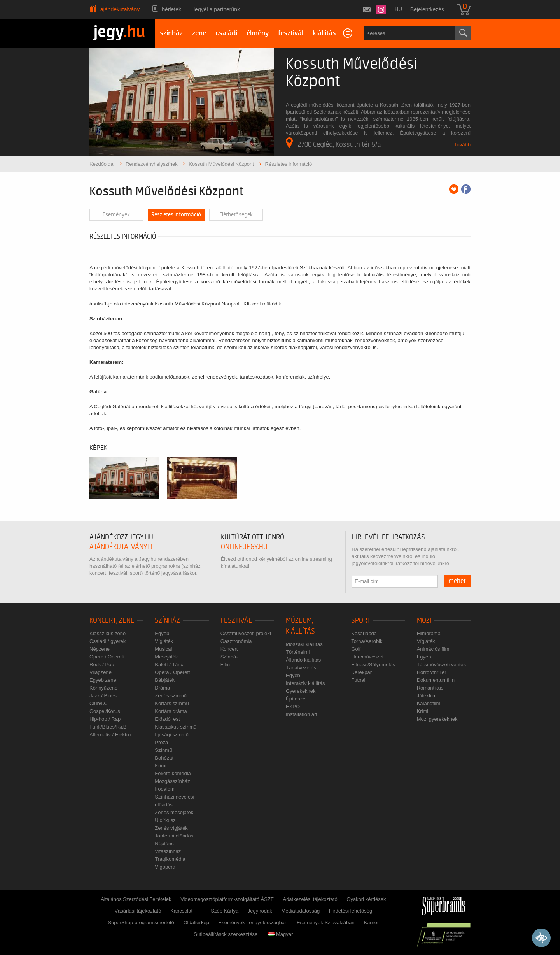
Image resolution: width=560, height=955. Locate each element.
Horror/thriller (432, 672)
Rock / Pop (102, 664)
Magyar (281, 934)
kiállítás (324, 33)
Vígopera (165, 867)
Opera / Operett (107, 657)
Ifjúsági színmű (172, 735)
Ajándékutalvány (120, 9)
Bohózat (164, 758)
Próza (161, 742)
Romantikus (430, 688)
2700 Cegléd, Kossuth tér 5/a (333, 143)
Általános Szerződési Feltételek (136, 899)
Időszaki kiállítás (304, 644)
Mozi (424, 621)
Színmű (163, 750)
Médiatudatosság (300, 911)
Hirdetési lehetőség (351, 911)
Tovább (462, 145)
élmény (258, 33)
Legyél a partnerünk (217, 9)
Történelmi (298, 652)
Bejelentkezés (427, 9)
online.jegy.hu (244, 547)
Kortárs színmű (172, 703)
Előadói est (167, 719)
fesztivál (291, 33)
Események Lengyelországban (253, 923)
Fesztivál (236, 621)
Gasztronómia (236, 641)
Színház (167, 621)
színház (171, 33)
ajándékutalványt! (121, 547)
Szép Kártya (225, 911)
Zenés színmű (171, 696)
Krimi (161, 766)
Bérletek (171, 9)
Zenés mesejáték (174, 812)
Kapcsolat (181, 911)
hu (398, 9)
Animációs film (433, 649)
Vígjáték (164, 641)
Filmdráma (429, 633)
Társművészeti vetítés (441, 664)
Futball (359, 680)
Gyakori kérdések (366, 899)
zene (199, 33)
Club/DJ (98, 703)
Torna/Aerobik (367, 641)
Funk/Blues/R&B (108, 727)
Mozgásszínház (172, 781)
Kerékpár (361, 672)
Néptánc (164, 844)
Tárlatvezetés (301, 668)
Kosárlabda (364, 633)
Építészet (296, 699)
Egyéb (162, 633)
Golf (356, 649)
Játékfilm (427, 696)
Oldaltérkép (196, 923)
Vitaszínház (168, 851)
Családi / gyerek (108, 641)
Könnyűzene (103, 688)
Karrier (371, 923)
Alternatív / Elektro (110, 735)
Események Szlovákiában (326, 923)
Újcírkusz (165, 820)
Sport (361, 621)
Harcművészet (367, 657)
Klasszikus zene (108, 633)
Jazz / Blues (103, 696)
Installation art (302, 714)
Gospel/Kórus (105, 711)
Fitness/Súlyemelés (373, 664)
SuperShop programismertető (141, 923)
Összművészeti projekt (246, 633)
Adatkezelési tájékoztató (310, 899)
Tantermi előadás (174, 836)
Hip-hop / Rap (105, 719)
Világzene (101, 672)
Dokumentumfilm (436, 680)
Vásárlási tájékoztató (138, 911)
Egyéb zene (103, 680)
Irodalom (165, 789)
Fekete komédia (173, 773)
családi (226, 33)
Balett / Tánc (169, 664)
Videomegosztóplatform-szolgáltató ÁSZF (227, 899)
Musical (163, 649)
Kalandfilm (429, 703)
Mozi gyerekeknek (437, 719)
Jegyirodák (260, 911)
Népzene (100, 649)
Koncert (229, 649)
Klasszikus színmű (176, 727)
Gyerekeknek (301, 691)
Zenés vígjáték (171, 828)
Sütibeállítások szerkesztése (226, 934)
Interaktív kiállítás (305, 683)
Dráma (162, 688)
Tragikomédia (170, 859)
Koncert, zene (112, 621)
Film (225, 664)
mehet (457, 581)
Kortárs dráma (171, 711)
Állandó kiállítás (303, 660)
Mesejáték (166, 657)
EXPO (293, 707)
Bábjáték (165, 680)
